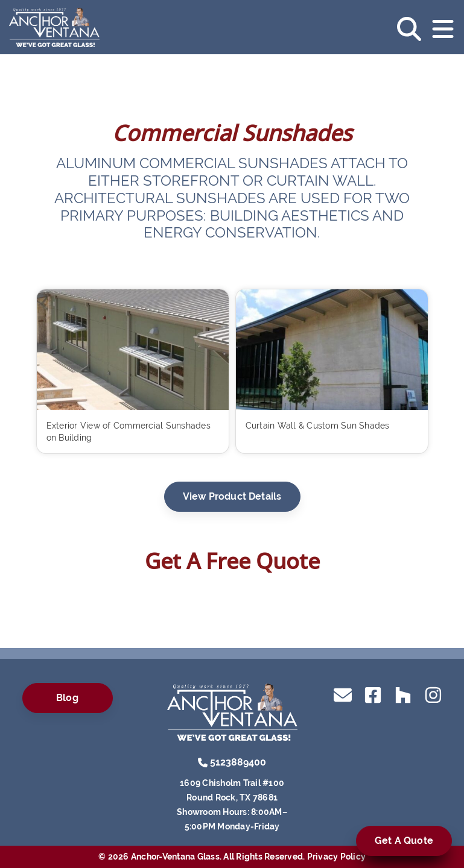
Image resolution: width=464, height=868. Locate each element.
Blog (67, 698)
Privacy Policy (337, 857)
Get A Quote (404, 841)
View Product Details (232, 496)
